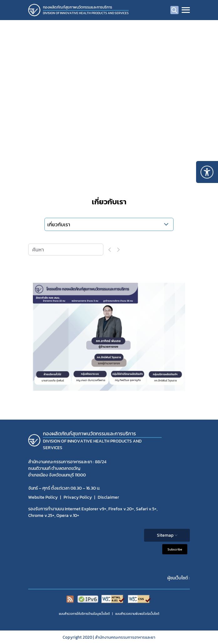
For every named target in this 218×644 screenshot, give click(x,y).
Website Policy (43, 497)
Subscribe (175, 549)
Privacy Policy (78, 497)
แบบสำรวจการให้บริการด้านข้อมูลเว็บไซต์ (84, 614)
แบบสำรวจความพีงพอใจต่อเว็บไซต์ (137, 614)
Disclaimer (108, 497)
